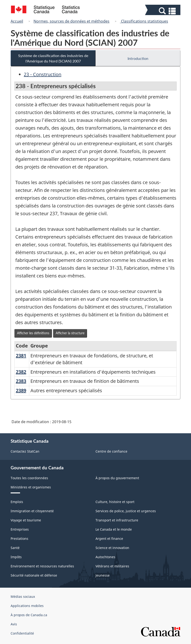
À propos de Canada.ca (29, 615)
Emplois (17, 502)
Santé (15, 548)
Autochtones (105, 557)
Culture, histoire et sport (115, 502)
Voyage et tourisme (26, 520)
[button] (163, 11)
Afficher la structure (70, 333)
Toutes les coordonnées (29, 478)
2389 (21, 390)
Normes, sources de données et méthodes (71, 21)
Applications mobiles (27, 606)
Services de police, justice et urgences (126, 511)
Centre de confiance (111, 451)
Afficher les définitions (33, 333)
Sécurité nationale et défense (34, 575)
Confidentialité (22, 633)
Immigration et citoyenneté (32, 511)
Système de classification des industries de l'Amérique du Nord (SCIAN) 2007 (53, 58)
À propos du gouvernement (117, 478)
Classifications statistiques (144, 21)
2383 (21, 381)
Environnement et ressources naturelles (42, 566)
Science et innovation (112, 548)
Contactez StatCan (25, 451)
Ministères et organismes (31, 487)
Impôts (16, 557)
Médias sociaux (23, 597)
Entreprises (20, 529)
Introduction (138, 58)
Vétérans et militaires (112, 566)
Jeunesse (103, 575)
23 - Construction (43, 74)
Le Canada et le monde (114, 529)
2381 (21, 356)
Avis (14, 624)
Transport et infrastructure (117, 520)
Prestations (19, 539)
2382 (21, 372)
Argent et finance (109, 539)
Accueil (17, 21)
